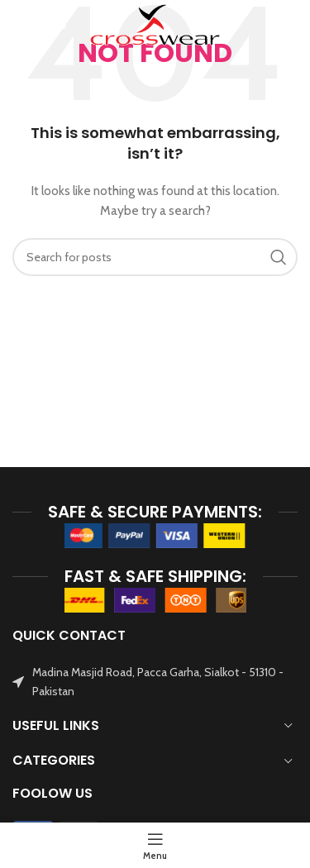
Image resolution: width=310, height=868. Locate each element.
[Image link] (155, 535)
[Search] (289, 25)
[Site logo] (155, 23)
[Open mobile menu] (40, 25)
